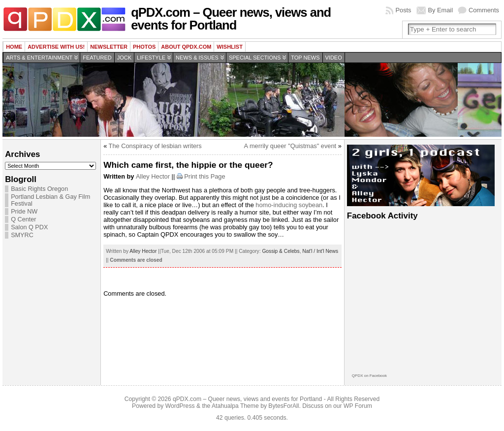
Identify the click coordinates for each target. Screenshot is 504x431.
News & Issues (197, 58)
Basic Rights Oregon (39, 189)
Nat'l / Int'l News (320, 251)
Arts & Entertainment (39, 58)
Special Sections (255, 58)
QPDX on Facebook (369, 376)
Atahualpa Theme (235, 406)
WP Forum (358, 406)
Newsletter (109, 47)
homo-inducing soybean (289, 205)
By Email (441, 10)
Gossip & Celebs (281, 251)
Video (334, 58)
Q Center (23, 219)
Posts (403, 10)
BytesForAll (283, 406)
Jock (124, 58)
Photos (144, 47)
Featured (97, 58)
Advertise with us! (56, 47)
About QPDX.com (186, 47)
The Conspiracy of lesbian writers (155, 146)
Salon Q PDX (29, 227)
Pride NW (24, 212)
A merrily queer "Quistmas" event (290, 146)
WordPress (180, 406)
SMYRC (22, 235)
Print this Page (205, 176)
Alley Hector (153, 176)
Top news (305, 58)
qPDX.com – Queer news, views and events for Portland (231, 19)
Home (14, 47)
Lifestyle (151, 58)
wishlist (230, 47)
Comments (484, 10)
